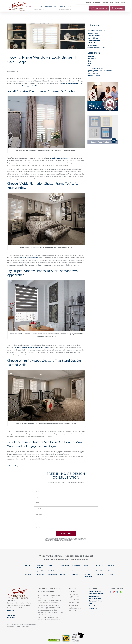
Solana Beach (65, 562)
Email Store (11, 615)
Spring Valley (41, 568)
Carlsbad (111, 571)
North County (53, 571)
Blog (89, 58)
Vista (50, 562)
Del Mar (63, 571)
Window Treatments (96, 591)
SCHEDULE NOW (66, 531)
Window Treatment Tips (96, 45)
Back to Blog (13, 463)
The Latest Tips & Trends (96, 28)
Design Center (94, 593)
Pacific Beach (53, 568)
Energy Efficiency (93, 35)
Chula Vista (40, 571)
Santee (86, 562)
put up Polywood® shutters (30, 255)
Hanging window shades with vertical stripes (31, 345)
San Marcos (100, 562)
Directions (11, 607)
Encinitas (75, 571)
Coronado (28, 571)
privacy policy (58, 537)
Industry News (93, 40)
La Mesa (75, 568)
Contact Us (93, 605)
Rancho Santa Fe (30, 568)
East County (28, 562)
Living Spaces (92, 42)
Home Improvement (95, 38)
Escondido (99, 568)
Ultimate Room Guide (95, 65)
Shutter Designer (95, 588)
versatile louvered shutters (59, 155)
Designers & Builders (96, 598)
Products (91, 53)
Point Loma (100, 571)
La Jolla (86, 568)
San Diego (111, 562)
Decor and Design (94, 33)
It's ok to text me (44, 525)
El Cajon (110, 568)
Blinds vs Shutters (94, 73)
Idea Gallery (92, 56)
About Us (92, 603)
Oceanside (64, 568)
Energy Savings (93, 70)
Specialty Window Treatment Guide (100, 68)
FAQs (89, 61)
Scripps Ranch (77, 562)
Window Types (93, 30)
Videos (90, 63)
